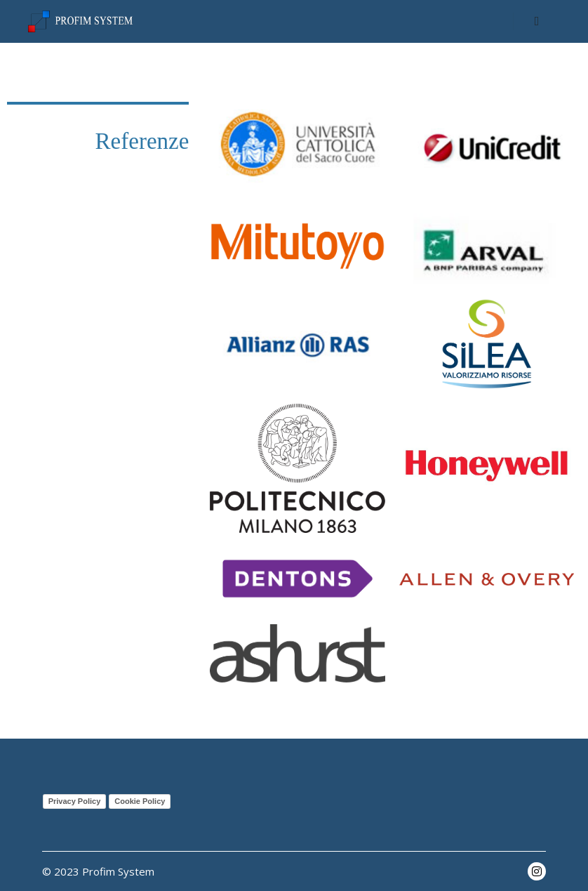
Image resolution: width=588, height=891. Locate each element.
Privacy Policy (75, 801)
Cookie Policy (140, 801)
